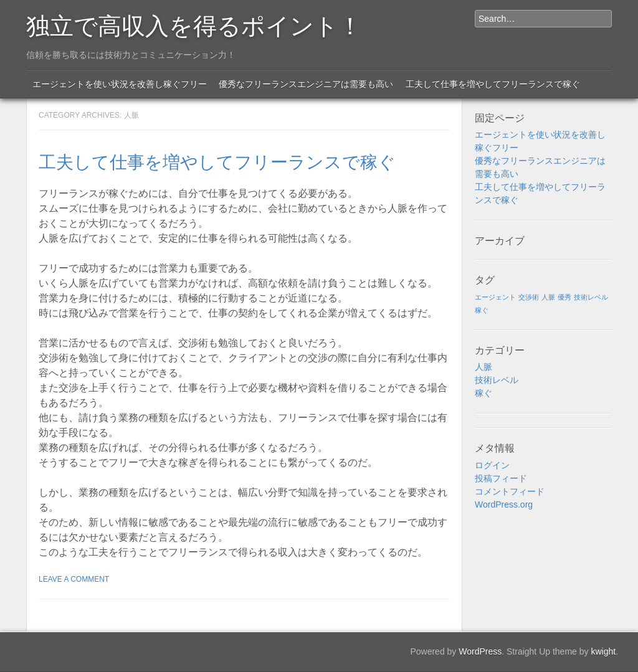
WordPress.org (504, 504)
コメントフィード (510, 491)
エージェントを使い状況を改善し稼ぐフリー (120, 84)
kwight (603, 651)
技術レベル (497, 380)
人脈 (483, 367)
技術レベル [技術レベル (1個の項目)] (591, 297)
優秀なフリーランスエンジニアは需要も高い (306, 84)
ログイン (492, 465)
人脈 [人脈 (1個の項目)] (548, 297)
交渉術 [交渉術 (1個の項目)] (529, 297)
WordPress (480, 651)
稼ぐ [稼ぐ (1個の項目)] (482, 310)
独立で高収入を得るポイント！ (194, 24)
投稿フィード (501, 478)
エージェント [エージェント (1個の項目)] (495, 297)
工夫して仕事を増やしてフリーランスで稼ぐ (493, 84)
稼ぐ (483, 393)
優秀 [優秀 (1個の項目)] (564, 297)
